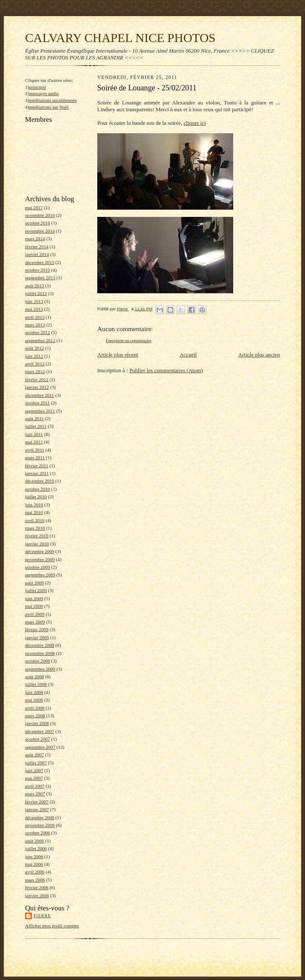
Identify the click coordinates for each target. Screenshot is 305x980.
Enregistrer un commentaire (128, 341)
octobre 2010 (38, 489)
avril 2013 (35, 317)
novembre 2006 (40, 825)
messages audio (44, 93)
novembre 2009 (40, 559)
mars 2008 (35, 716)
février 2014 (37, 247)
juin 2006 (34, 856)
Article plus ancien (259, 355)
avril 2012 (35, 364)
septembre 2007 (40, 747)
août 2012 (34, 348)
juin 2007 (34, 770)
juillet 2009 (36, 590)
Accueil (188, 355)
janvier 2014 (37, 254)
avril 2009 (35, 614)
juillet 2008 (36, 684)
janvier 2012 (37, 387)
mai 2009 (34, 606)
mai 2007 (34, 778)
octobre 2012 (38, 332)
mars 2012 (35, 371)
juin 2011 (34, 434)
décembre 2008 (40, 645)
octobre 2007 (38, 739)
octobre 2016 (38, 223)
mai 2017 (34, 208)
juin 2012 (34, 356)
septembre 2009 (40, 575)
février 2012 (37, 379)
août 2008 (34, 677)
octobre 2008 (38, 661)
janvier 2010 (37, 544)
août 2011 (34, 418)
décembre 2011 (40, 395)
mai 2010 (34, 512)
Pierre (42, 916)
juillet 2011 (36, 426)
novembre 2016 (40, 215)
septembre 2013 (40, 278)
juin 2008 (34, 692)
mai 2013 (34, 309)
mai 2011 (34, 442)
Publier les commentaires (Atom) (166, 370)
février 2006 (37, 887)
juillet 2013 (36, 293)
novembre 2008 (40, 653)
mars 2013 (35, 325)
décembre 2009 (40, 551)
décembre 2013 (40, 262)
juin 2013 (34, 301)
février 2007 (37, 802)
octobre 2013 (38, 270)
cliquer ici (195, 123)
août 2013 (34, 286)
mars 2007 (35, 794)
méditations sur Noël (49, 107)
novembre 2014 (40, 231)
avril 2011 (35, 450)
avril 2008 (35, 708)
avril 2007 (35, 786)
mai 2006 (34, 864)
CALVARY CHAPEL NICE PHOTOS (120, 38)
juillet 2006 (36, 848)
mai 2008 (34, 700)
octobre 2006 (38, 833)
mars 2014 (35, 239)
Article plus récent (118, 355)
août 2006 (34, 841)
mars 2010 (35, 528)
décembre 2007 (40, 731)
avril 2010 (35, 520)
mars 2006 (35, 880)
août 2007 (34, 755)
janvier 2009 (37, 637)
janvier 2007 (37, 809)
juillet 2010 (36, 497)
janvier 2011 (37, 473)
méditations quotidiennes (53, 100)
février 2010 (37, 536)
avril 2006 (35, 872)
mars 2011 (35, 458)
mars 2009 (35, 622)
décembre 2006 (40, 817)
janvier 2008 (37, 723)
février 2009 (37, 629)
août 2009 (34, 583)
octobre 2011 (37, 403)
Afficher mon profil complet (52, 926)
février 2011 (37, 466)
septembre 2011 (40, 411)
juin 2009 (34, 598)
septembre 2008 (40, 669)
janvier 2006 (37, 896)
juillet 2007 (36, 763)
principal (37, 87)
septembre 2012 (40, 340)
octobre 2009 (38, 567)
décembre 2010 (40, 481)
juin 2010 (34, 505)
